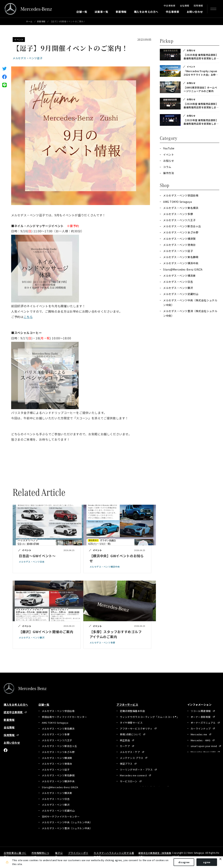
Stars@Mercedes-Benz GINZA (183, 269)
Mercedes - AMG (201, 741)
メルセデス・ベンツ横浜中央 (181, 263)
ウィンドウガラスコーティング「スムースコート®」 (149, 718)
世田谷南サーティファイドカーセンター (64, 718)
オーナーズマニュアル (203, 724)
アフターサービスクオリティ (136, 730)
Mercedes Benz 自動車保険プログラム (143, 788)
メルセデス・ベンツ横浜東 (179, 276)
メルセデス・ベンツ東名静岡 (181, 257)
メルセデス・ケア (130, 753)
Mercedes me (199, 736)
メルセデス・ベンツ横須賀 (179, 239)
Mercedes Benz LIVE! (203, 753)
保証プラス (126, 765)
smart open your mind (204, 747)
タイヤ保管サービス (131, 724)
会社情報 (185, 5)
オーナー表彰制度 (201, 718)
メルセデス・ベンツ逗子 (28, 58)
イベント (19, 39)
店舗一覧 (82, 12)
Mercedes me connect (134, 777)
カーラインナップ (201, 730)
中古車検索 (170, 5)
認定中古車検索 (13, 712)
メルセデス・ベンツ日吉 (178, 282)
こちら (28, 317)
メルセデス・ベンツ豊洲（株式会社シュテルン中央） (190, 313)
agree (207, 862)
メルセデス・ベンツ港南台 (179, 245)
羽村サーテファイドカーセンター (61, 818)
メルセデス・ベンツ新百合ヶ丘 (182, 226)
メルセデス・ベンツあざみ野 (181, 232)
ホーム (29, 21)
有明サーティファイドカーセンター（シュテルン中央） (73, 835)
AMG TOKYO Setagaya (177, 202)
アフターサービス (127, 705)
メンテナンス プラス (132, 759)
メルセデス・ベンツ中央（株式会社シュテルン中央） (190, 303)
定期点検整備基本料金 (132, 712)
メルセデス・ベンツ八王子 (179, 220)
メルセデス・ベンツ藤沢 (178, 288)
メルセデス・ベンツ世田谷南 (181, 195)
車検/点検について (131, 736)
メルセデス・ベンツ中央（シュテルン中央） (67, 823)
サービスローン (129, 782)
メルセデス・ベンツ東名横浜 (181, 208)
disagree (184, 862)
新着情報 (121, 12)
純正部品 (125, 741)
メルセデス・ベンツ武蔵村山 (181, 294)
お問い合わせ (195, 12)
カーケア (125, 747)
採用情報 (198, 5)
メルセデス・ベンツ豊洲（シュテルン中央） (67, 829)
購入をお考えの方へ (146, 12)
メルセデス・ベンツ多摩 (178, 214)
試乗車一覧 (102, 12)
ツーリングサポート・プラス (137, 771)
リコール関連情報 (201, 712)
